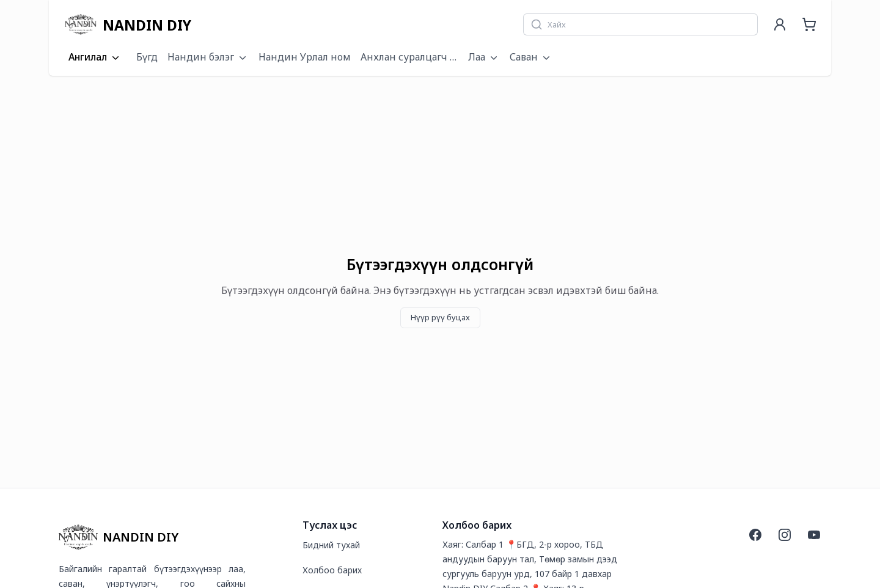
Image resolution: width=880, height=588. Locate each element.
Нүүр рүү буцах (440, 317)
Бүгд (147, 57)
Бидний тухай (331, 545)
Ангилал (95, 57)
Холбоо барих (332, 570)
